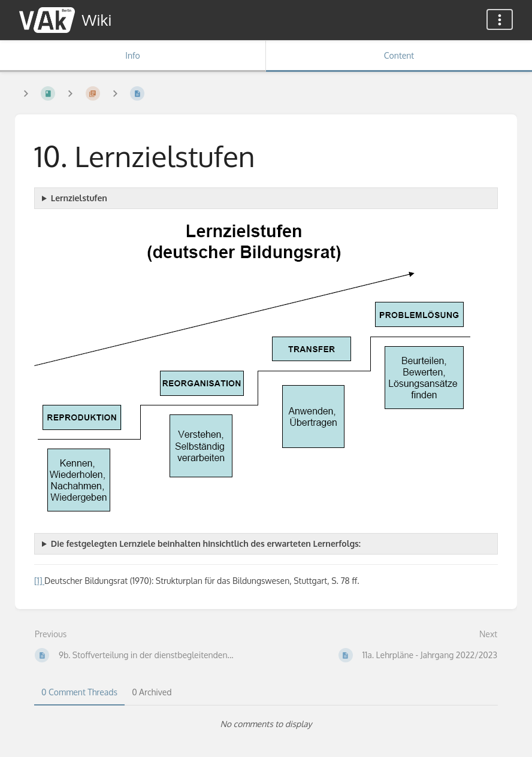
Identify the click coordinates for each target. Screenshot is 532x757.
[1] (39, 581)
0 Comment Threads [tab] (79, 692)
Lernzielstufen (79, 198)
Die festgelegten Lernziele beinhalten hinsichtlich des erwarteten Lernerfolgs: (206, 543)
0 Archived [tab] (152, 692)
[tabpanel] (266, 724)
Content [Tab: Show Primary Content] (399, 55)
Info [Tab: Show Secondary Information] (133, 55)
